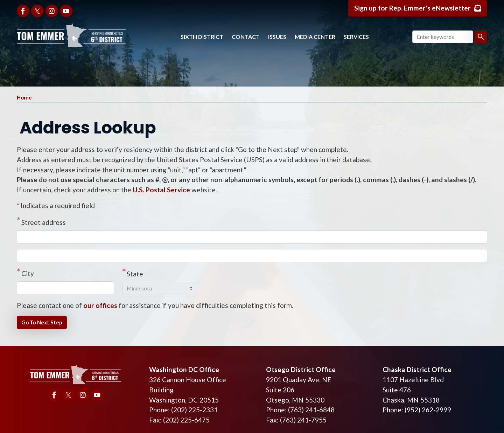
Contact (246, 37)
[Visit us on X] (37, 11)
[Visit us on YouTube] (66, 11)
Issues (277, 37)
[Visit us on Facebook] (23, 11)
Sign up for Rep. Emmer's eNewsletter (412, 8)
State (135, 274)
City (28, 273)
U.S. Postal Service (161, 190)
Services (356, 37)
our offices (100, 305)
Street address (44, 222)
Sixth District (202, 37)
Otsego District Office (301, 369)
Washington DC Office (184, 369)
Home (24, 97)
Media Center (315, 37)
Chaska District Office (417, 369)
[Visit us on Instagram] (52, 11)
